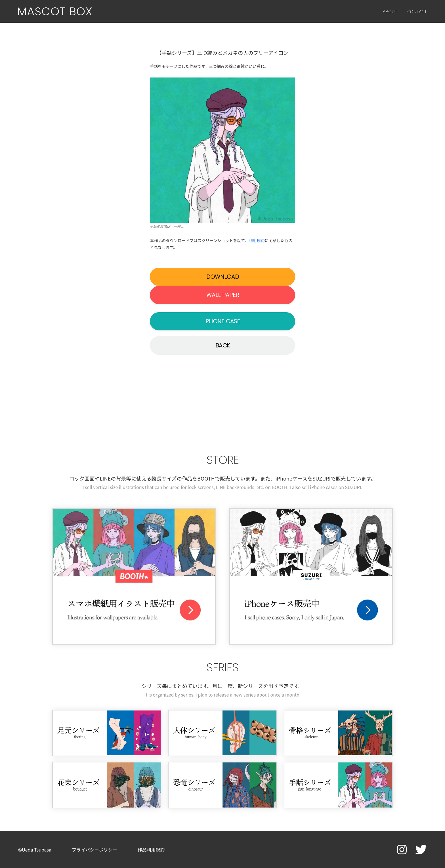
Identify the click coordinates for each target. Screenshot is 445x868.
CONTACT (417, 11)
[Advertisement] (222, 406)
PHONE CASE (223, 321)
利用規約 (257, 240)
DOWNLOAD (223, 277)
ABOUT (390, 11)
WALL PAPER (223, 295)
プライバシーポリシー (95, 850)
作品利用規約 (151, 850)
